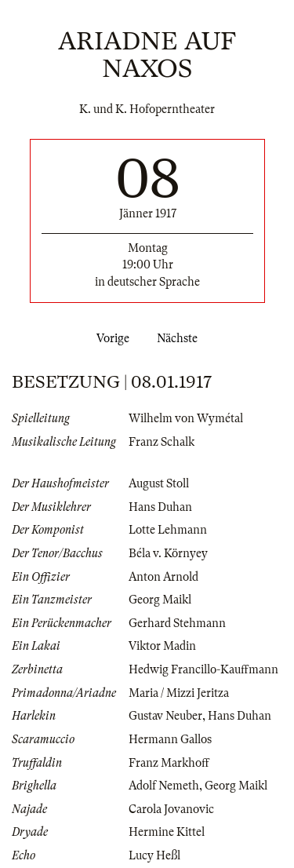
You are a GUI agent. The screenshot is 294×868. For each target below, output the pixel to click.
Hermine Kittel (167, 832)
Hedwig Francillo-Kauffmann (203, 669)
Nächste (180, 338)
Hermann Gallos (170, 739)
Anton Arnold (163, 577)
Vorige (110, 338)
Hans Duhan (160, 507)
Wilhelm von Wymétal (186, 418)
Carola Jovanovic (171, 809)
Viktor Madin (162, 646)
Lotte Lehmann (168, 530)
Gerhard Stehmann (177, 623)
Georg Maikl (160, 600)
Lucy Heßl (154, 855)
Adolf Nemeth (164, 786)
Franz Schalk (162, 442)
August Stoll (159, 483)
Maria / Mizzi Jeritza (179, 693)
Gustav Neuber (165, 716)
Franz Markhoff (169, 763)
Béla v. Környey (168, 553)
